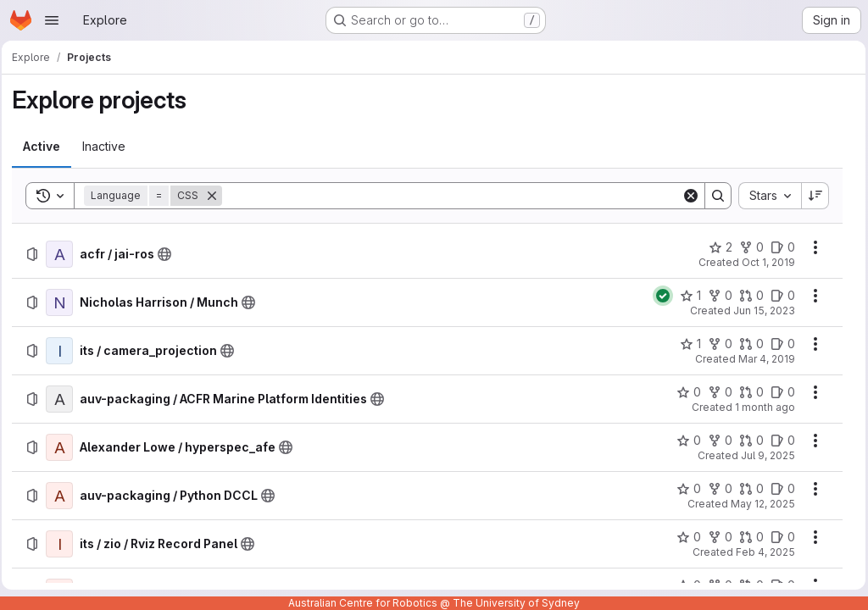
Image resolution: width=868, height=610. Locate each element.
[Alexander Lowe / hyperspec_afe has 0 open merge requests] (747, 441)
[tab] (47, 147)
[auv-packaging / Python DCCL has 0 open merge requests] (747, 489)
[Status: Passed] (659, 296)
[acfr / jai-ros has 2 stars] (716, 247)
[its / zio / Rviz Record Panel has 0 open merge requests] (747, 537)
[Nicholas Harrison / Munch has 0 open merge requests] (747, 296)
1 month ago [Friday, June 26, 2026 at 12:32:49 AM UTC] (761, 407)
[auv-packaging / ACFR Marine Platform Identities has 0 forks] (716, 392)
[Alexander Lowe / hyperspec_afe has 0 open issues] (779, 441)
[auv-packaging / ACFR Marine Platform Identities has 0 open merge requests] (747, 392)
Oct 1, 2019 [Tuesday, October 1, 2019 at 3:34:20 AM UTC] (764, 262)
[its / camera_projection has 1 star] (686, 344)
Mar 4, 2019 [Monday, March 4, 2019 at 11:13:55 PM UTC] (762, 359)
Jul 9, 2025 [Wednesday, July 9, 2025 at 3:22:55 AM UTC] (764, 455)
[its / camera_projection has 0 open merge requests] (747, 344)
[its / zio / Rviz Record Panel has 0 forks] (716, 537)
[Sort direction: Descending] (811, 196)
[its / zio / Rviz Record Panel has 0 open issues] (779, 537)
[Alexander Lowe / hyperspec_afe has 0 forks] (716, 441)
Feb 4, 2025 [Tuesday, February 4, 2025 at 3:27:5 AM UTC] (761, 552)
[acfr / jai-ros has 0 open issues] (779, 247)
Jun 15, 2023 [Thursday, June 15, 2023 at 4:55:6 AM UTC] (760, 311)
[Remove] (217, 196)
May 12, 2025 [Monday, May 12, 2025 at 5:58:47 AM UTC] (759, 504)
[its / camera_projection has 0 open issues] (779, 344)
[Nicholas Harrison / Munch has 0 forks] (716, 296)
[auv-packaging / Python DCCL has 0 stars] (684, 489)
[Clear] (687, 196)
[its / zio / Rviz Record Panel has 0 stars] (684, 537)
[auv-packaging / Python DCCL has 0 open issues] (779, 489)
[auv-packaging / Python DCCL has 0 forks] (716, 489)
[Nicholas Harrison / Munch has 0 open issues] (779, 296)
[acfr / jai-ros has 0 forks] (747, 247)
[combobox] (765, 196)
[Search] (452, 196)
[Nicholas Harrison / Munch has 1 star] (686, 296)
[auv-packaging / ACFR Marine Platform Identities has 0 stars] (684, 392)
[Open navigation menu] (52, 20)
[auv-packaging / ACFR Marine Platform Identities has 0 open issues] (779, 392)
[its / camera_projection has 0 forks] (716, 344)
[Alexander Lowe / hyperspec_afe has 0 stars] (684, 441)
